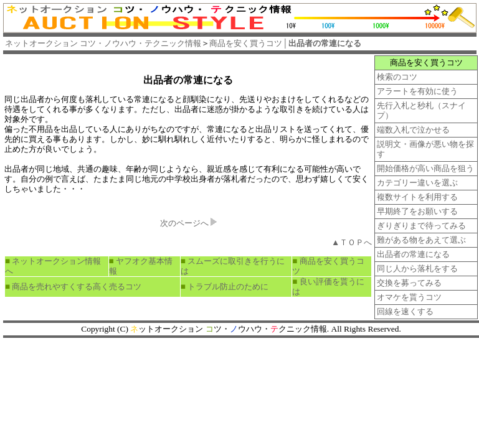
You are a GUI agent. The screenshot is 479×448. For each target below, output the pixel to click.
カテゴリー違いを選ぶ (417, 183)
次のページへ (184, 223)
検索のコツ (397, 77)
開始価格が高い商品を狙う (425, 168)
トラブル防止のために (228, 287)
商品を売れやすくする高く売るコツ (77, 287)
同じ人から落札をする (417, 268)
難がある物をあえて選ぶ (421, 240)
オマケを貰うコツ (409, 297)
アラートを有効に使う (417, 91)
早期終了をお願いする (417, 211)
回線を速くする (405, 311)
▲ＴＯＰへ (352, 242)
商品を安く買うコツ (281, 43)
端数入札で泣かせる (413, 130)
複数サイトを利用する (417, 197)
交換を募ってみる (409, 283)
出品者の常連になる (188, 80)
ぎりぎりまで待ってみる (421, 226)
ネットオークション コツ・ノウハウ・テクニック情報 (103, 43)
